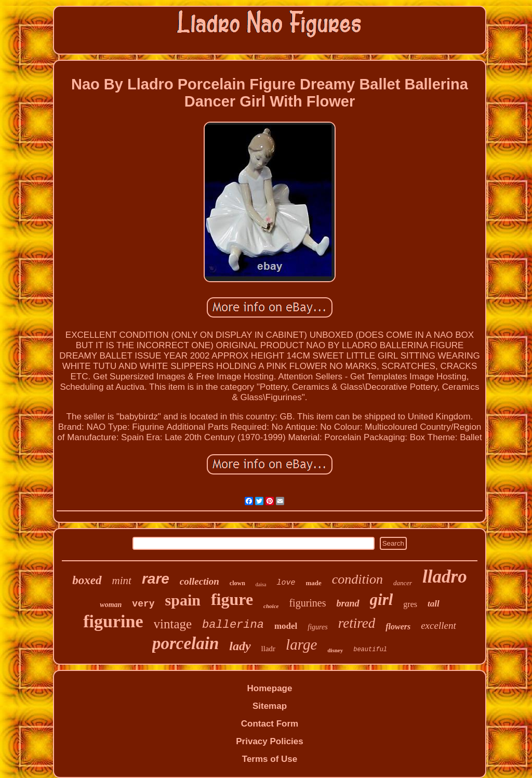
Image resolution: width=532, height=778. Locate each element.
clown (237, 583)
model (286, 626)
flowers (398, 627)
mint (122, 581)
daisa (261, 584)
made (313, 583)
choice (271, 606)
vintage (173, 624)
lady (240, 646)
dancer (403, 583)
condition (357, 579)
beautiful (370, 650)
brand (348, 603)
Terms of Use (270, 759)
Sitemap (270, 706)
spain (183, 600)
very (143, 604)
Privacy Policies (269, 741)
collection (199, 581)
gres (410, 604)
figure (232, 599)
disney (335, 650)
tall (434, 604)
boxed (87, 580)
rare (156, 579)
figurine (113, 621)
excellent (438, 625)
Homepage (270, 688)
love (286, 583)
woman (111, 605)
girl (382, 599)
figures (317, 627)
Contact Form (270, 724)
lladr (269, 649)
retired (357, 623)
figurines (307, 603)
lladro (445, 577)
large (301, 644)
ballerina (233, 625)
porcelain (185, 643)
